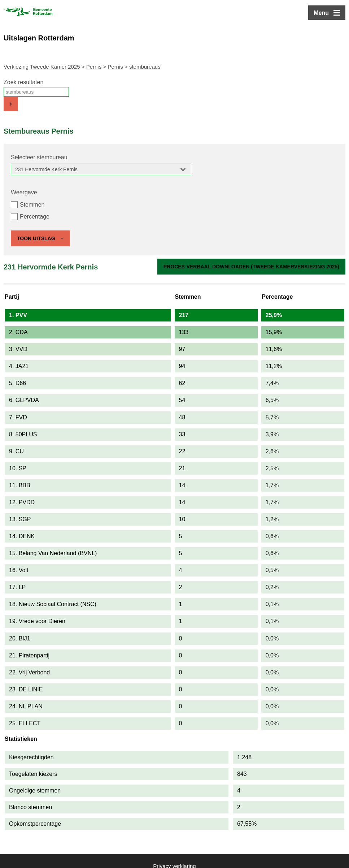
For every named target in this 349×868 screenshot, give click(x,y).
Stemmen (32, 205)
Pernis (94, 67)
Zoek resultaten (23, 82)
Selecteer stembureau (39, 157)
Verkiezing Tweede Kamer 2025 (42, 67)
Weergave (24, 192)
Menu (321, 13)
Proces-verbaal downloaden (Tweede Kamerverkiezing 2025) (251, 267)
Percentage (35, 217)
